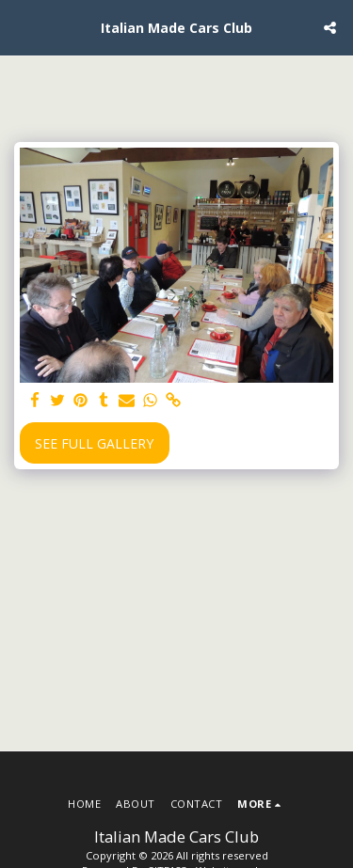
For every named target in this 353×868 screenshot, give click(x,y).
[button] (21, 27)
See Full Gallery (94, 443)
